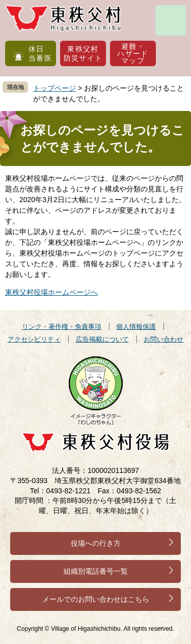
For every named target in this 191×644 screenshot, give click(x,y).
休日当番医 (40, 53)
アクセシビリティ (34, 339)
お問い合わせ (163, 339)
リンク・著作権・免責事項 (62, 327)
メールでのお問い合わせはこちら (96, 599)
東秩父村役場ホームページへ (51, 292)
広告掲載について (102, 339)
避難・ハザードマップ (133, 53)
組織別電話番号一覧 (96, 571)
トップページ (54, 88)
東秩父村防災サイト (83, 53)
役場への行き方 (96, 543)
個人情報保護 (136, 327)
